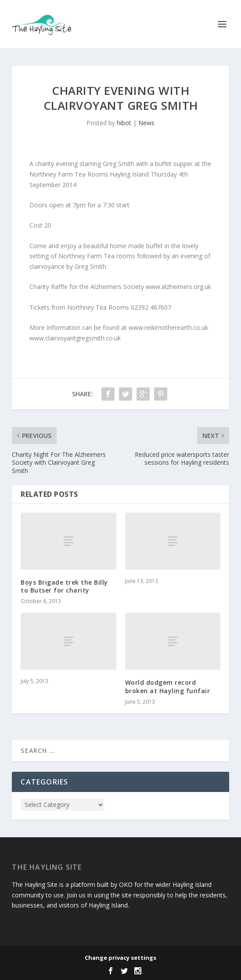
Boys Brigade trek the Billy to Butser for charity (64, 586)
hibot (124, 123)
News (146, 123)
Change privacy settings (120, 958)
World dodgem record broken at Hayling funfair (168, 686)
